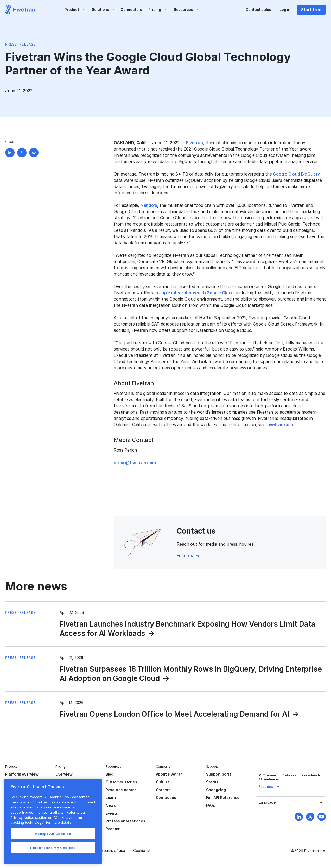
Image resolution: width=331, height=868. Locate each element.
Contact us (166, 798)
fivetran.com (279, 424)
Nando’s (149, 205)
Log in (285, 10)
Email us (185, 555)
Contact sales (258, 10)
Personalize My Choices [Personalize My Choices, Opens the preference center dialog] (53, 848)
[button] (74, 10)
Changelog (216, 790)
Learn (111, 798)
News (111, 805)
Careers (163, 790)
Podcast (113, 829)
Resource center (121, 790)
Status (212, 782)
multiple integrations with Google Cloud (194, 293)
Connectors (131, 10)
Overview (64, 774)
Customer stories (121, 782)
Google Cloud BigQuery (296, 174)
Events (112, 813)
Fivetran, (195, 143)
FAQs (211, 805)
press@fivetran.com (135, 463)
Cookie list (142, 850)
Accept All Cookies (53, 834)
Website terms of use (107, 850)
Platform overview (22, 774)
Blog (110, 774)
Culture (163, 782)
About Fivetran (169, 774)
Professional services (125, 821)
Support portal (219, 774)
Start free (311, 10)
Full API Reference (223, 798)
